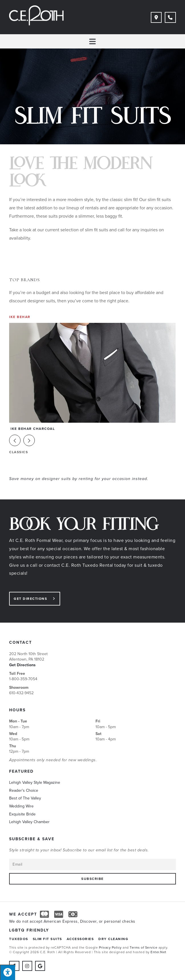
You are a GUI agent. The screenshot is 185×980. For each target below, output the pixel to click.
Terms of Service (144, 948)
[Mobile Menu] (93, 41)
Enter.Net (158, 953)
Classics (19, 453)
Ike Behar (20, 317)
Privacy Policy (110, 948)
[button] (29, 441)
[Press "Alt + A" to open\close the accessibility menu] (8, 972)
